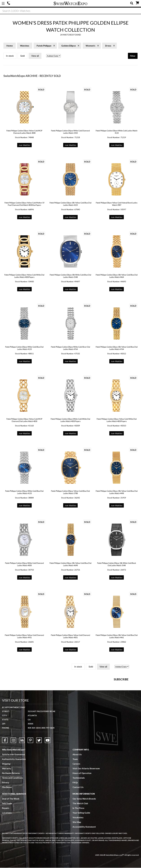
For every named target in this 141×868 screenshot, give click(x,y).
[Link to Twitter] (39, 784)
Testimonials (79, 822)
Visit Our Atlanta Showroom (86, 813)
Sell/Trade (7, 848)
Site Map (77, 866)
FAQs (75, 827)
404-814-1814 (9, 3)
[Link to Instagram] (13, 784)
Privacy (6, 827)
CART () (137, 3)
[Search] (70, 11)
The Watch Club (80, 848)
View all (35, 56)
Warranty (7, 813)
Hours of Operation (82, 817)
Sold (22, 56)
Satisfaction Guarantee (13, 799)
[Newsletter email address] (90, 713)
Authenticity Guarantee (14, 803)
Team (75, 803)
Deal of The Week (11, 843)
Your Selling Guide (81, 857)
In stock (10, 56)
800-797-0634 (48, 772)
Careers (76, 808)
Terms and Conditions (13, 822)
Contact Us (78, 831)
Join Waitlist (24, 145)
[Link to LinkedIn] (22, 784)
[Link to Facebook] (5, 784)
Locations (7, 857)
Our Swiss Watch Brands (84, 843)
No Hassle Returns (11, 817)
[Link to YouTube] (48, 784)
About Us (77, 799)
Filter (133, 56)
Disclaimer (7, 831)
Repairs (6, 852)
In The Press (78, 852)
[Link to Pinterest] (30, 784)
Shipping (6, 808)
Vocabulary (78, 862)
